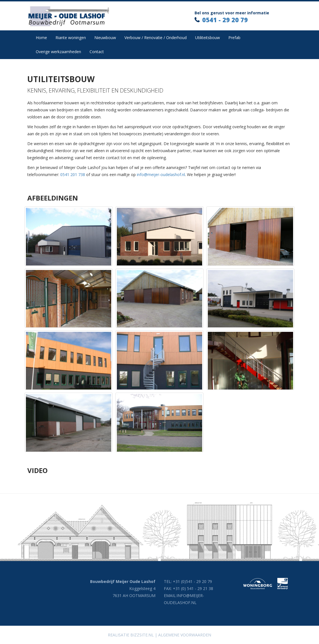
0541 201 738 (73, 174)
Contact (97, 52)
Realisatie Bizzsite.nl (131, 635)
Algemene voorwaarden (185, 635)
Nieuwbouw (105, 38)
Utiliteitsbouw (208, 38)
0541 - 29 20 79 (225, 20)
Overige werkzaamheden (58, 52)
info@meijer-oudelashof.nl (161, 174)
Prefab (234, 38)
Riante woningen (71, 38)
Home (41, 38)
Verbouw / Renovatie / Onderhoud (156, 38)
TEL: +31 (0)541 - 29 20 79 (188, 581)
